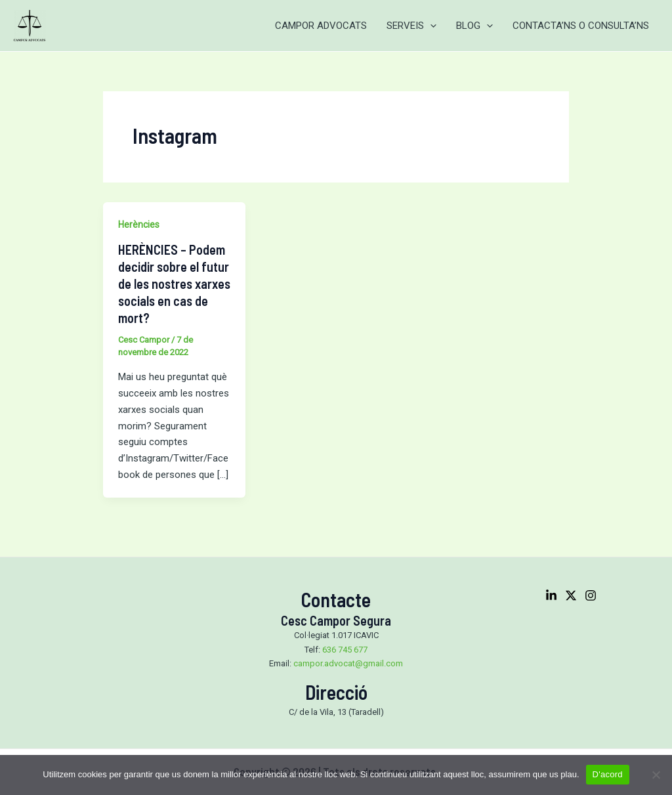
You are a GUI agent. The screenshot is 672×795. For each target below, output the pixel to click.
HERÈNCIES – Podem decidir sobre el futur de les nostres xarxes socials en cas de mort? (174, 284)
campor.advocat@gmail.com (348, 663)
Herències (139, 225)
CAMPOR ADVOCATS (321, 26)
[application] (430, 26)
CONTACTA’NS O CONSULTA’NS (581, 26)
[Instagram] (591, 595)
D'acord (608, 774)
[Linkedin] (551, 595)
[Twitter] (571, 595)
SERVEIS (411, 26)
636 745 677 (345, 650)
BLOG (474, 26)
